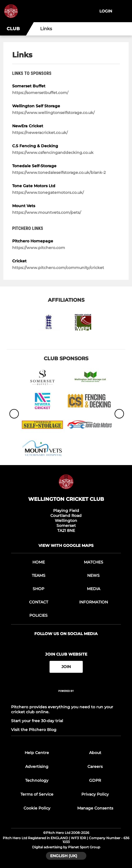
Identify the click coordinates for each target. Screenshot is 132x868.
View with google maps (66, 545)
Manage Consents (95, 808)
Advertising (37, 767)
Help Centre (37, 753)
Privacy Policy (95, 794)
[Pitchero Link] (66, 698)
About (95, 753)
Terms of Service (37, 794)
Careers (95, 767)
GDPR (95, 780)
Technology (37, 780)
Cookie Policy (37, 808)
